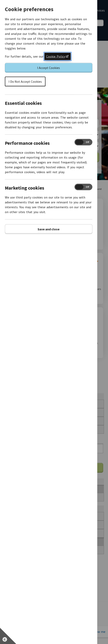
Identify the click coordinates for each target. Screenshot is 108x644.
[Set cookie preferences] (8, 636)
